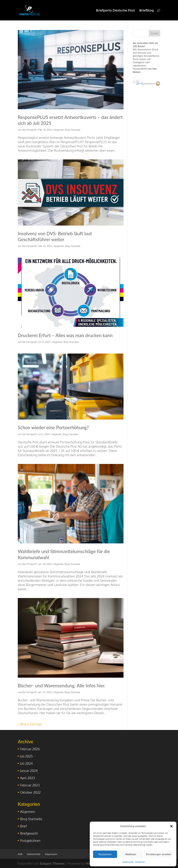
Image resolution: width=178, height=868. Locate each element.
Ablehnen (131, 854)
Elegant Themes (52, 863)
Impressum (140, 862)
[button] (171, 826)
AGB (20, 854)
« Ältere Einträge (30, 724)
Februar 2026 (30, 749)
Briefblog (146, 11)
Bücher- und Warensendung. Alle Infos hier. (62, 686)
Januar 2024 (29, 771)
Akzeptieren (105, 854)
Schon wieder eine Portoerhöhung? (53, 427)
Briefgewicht (29, 833)
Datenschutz (128, 862)
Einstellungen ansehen (159, 854)
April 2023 (27, 778)
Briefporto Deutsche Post (115, 11)
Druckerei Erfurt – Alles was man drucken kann (65, 335)
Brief (23, 826)
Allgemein (59, 130)
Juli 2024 (26, 763)
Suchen (155, 33)
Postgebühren (30, 841)
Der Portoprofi (29, 130)
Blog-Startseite (73, 130)
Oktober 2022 (30, 792)
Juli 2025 (26, 756)
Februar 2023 (30, 785)
